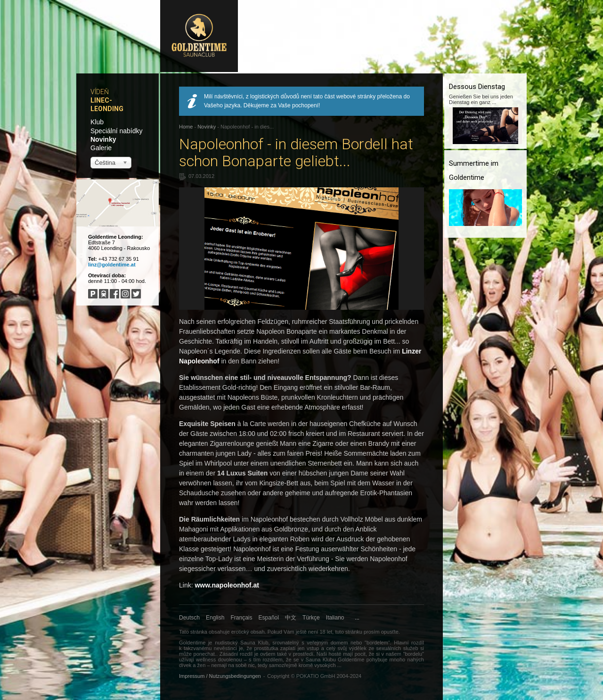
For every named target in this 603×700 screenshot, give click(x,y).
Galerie (101, 148)
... (357, 618)
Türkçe (311, 618)
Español (269, 618)
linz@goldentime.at (112, 265)
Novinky (103, 139)
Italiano (335, 618)
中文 (291, 618)
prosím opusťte (381, 632)
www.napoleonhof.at (227, 585)
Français (242, 618)
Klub (97, 122)
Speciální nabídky (117, 131)
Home (186, 127)
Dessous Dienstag (477, 87)
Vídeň (100, 92)
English (215, 618)
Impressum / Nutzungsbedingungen (220, 676)
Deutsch (189, 618)
